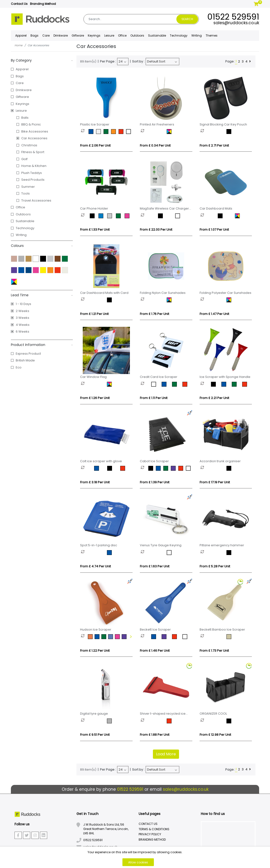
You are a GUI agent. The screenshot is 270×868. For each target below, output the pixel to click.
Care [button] (46, 35)
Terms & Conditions (154, 829)
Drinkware (24, 90)
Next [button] (130, 637)
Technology (25, 228)
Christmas (29, 145)
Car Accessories (34, 138)
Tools (26, 193)
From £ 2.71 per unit (214, 145)
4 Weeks (23, 325)
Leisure (21, 111)
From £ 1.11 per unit (154, 398)
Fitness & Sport (33, 152)
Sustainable (157, 35)
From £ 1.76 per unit (154, 314)
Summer (28, 187)
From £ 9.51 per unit (95, 735)
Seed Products (33, 180)
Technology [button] (179, 35)
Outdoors (23, 214)
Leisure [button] (109, 35)
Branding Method (43, 4)
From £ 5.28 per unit (215, 566)
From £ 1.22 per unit (95, 651)
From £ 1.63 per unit (155, 566)
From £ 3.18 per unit (95, 482)
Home (19, 45)
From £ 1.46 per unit (155, 651)
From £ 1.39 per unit (155, 482)
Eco (19, 367)
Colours (42, 246)
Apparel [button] (21, 35)
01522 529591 (233, 17)
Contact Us (19, 4)
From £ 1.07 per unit (214, 230)
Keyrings (22, 104)
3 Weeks (22, 318)
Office (20, 207)
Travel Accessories (36, 200)
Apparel (22, 69)
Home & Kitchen (34, 166)
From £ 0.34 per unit (155, 145)
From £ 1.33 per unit (95, 230)
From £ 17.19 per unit (215, 482)
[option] (85, 132)
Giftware (22, 97)
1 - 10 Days (23, 304)
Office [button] (122, 35)
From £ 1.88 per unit (155, 735)
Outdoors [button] (137, 35)
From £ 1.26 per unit (95, 398)
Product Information (42, 345)
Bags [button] (34, 35)
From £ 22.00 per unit (156, 230)
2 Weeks (22, 311)
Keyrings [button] (94, 35)
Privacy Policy (150, 834)
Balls (25, 118)
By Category (42, 60)
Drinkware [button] (61, 35)
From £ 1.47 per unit (214, 314)
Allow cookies (138, 862)
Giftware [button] (78, 35)
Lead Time (42, 295)
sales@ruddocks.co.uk (236, 23)
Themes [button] (212, 35)
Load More (166, 754)
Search (187, 19)
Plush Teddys (32, 173)
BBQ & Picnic (31, 124)
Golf (24, 159)
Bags (20, 76)
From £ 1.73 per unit (214, 651)
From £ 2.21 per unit (214, 398)
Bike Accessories (35, 131)
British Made (25, 360)
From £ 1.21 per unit (94, 314)
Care (20, 83)
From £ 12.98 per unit (215, 735)
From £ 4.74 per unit (95, 566)
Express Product (28, 354)
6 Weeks (22, 332)
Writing (197, 35)
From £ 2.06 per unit (95, 145)
